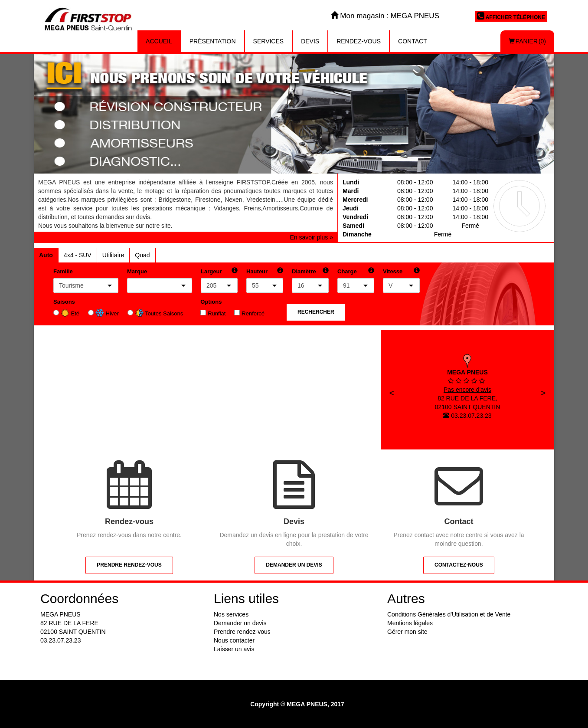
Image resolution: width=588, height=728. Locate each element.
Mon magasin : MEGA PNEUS (385, 16)
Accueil (159, 41)
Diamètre (304, 271)
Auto (46, 255)
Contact (413, 41)
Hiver (107, 313)
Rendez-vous (359, 41)
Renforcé (253, 313)
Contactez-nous (459, 565)
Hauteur (257, 271)
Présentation (213, 41)
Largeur (211, 271)
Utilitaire (113, 255)
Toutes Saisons (159, 313)
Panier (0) (527, 41)
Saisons (64, 302)
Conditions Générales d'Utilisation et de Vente (449, 614)
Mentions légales (410, 623)
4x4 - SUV (78, 255)
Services (269, 41)
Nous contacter (234, 640)
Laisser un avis (234, 649)
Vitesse (393, 271)
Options (211, 302)
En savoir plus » (311, 237)
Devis (310, 41)
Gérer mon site (407, 632)
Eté (70, 313)
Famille (63, 271)
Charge (347, 271)
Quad (142, 255)
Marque (137, 271)
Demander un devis (294, 565)
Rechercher (316, 312)
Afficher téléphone (511, 16)
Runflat (217, 313)
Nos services (231, 614)
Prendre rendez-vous (129, 565)
